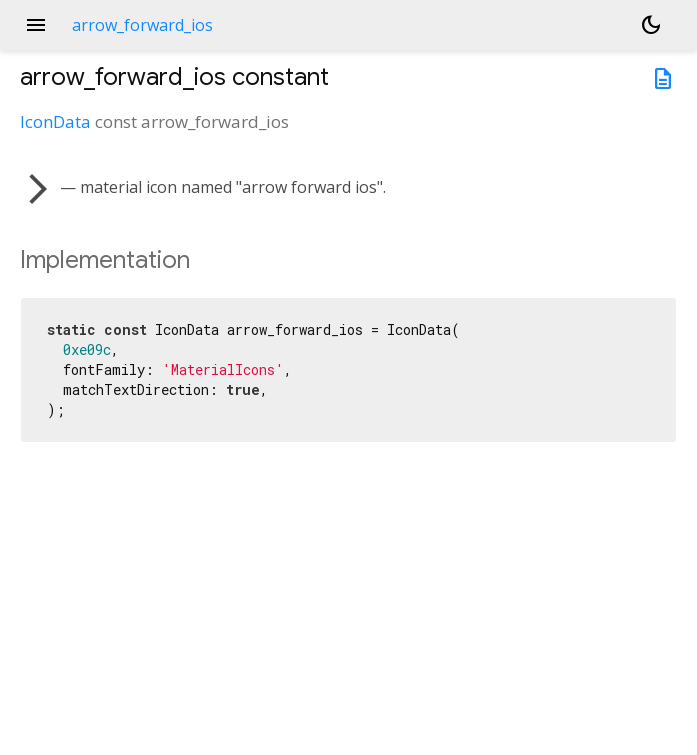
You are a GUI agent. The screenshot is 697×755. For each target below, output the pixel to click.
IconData (55, 121)
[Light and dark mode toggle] (651, 25)
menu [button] (36, 25)
